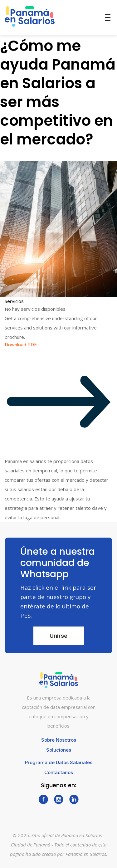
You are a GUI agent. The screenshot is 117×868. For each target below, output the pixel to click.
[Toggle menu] (108, 17)
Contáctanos (59, 772)
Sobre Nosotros (59, 740)
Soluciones (59, 750)
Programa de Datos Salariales (59, 762)
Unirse (58, 636)
